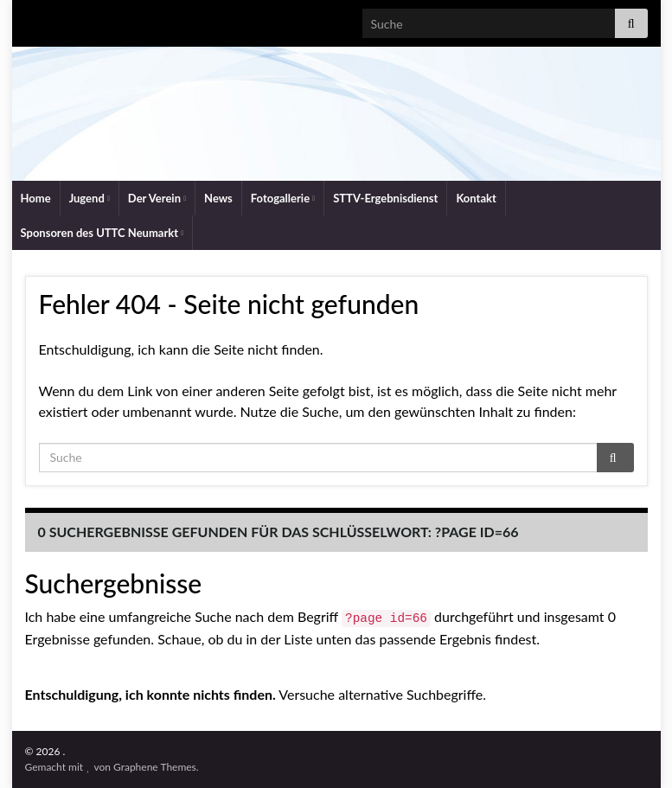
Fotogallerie (283, 198)
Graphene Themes (155, 767)
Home (36, 198)
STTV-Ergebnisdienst (385, 198)
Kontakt (476, 198)
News (218, 198)
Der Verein (157, 198)
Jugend (90, 198)
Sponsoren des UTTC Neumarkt (102, 233)
